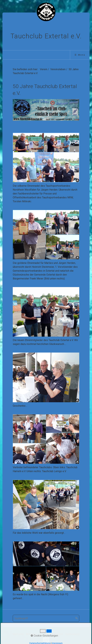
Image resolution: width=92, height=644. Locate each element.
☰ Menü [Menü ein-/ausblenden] (80, 55)
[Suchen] (77, 618)
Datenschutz (73, 634)
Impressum (57, 634)
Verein (44, 69)
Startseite (18, 634)
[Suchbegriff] (46, 618)
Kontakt (43, 634)
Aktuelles (31, 634)
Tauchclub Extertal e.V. (46, 36)
